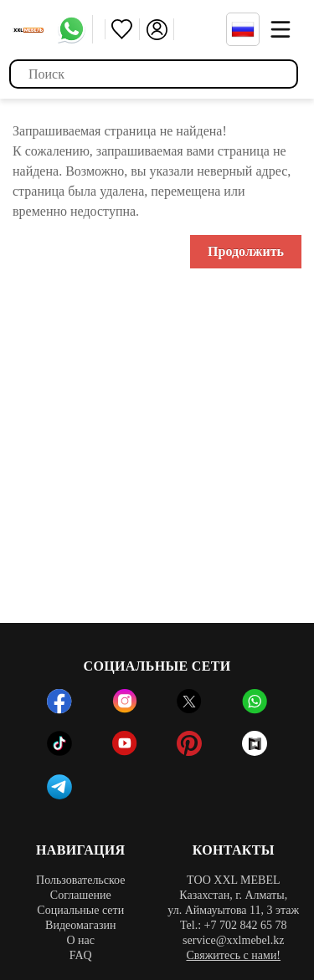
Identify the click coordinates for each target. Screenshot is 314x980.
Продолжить (246, 251)
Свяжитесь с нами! (233, 955)
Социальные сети (80, 910)
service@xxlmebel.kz (233, 940)
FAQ (81, 955)
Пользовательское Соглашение (80, 888)
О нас (80, 940)
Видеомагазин (80, 925)
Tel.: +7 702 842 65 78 (233, 925)
